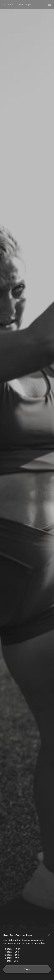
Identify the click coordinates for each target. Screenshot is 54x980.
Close (27, 969)
